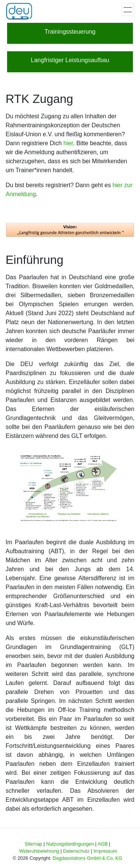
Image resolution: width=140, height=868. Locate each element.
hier (68, 143)
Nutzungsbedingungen (70, 844)
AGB (102, 844)
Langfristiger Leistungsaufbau (70, 60)
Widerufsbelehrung (39, 851)
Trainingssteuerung (70, 32)
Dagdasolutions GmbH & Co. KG (87, 858)
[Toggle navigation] (128, 9)
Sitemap (33, 844)
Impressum (105, 851)
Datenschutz (76, 851)
